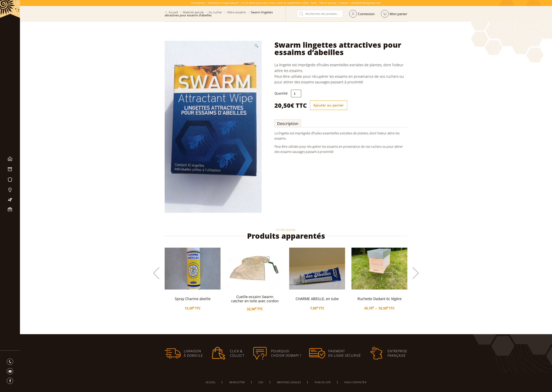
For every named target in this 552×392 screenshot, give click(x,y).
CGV (261, 382)
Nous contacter (10, 209)
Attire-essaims (236, 12)
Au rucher (215, 12)
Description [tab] (288, 124)
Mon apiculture (10, 200)
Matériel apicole (10, 169)
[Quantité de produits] (296, 94)
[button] (256, 46)
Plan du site (323, 382)
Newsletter (237, 382)
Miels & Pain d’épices (10, 180)
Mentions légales (289, 382)
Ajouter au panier (329, 105)
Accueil (10, 159)
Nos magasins (10, 190)
